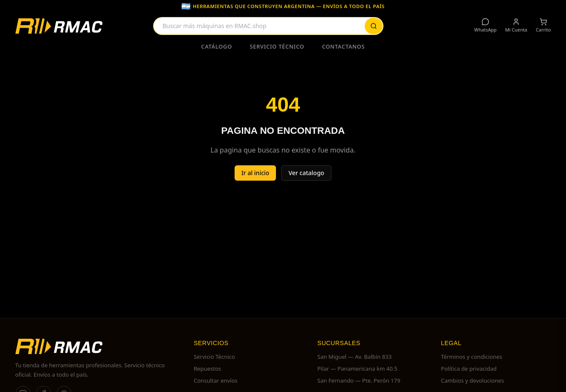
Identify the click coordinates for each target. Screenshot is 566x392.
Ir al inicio (255, 173)
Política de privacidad (469, 369)
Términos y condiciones (472, 357)
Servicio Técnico (277, 46)
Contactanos (344, 46)
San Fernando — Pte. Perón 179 (359, 380)
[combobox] (268, 26)
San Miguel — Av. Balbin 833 (354, 357)
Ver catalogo (306, 173)
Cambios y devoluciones (473, 380)
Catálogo (217, 46)
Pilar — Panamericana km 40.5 (357, 369)
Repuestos (207, 369)
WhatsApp (485, 25)
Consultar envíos (216, 380)
